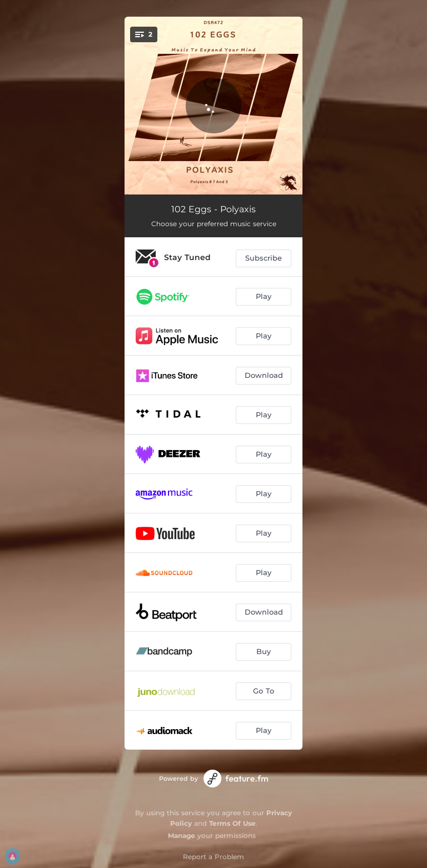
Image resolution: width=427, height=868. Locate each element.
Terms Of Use (232, 823)
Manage (182, 835)
